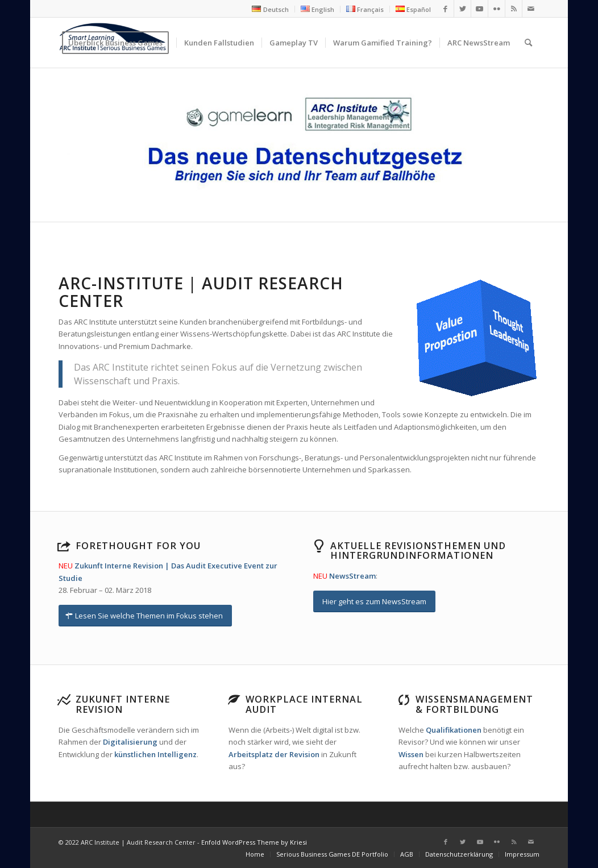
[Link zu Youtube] (479, 9)
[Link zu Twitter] (462, 9)
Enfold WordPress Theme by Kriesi (254, 842)
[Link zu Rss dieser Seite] (514, 9)
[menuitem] (270, 9)
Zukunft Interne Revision (123, 704)
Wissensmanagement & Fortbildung (474, 704)
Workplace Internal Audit (304, 704)
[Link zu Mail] (531, 9)
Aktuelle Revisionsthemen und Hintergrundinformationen (418, 551)
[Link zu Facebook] (445, 9)
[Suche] (528, 43)
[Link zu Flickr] (497, 9)
